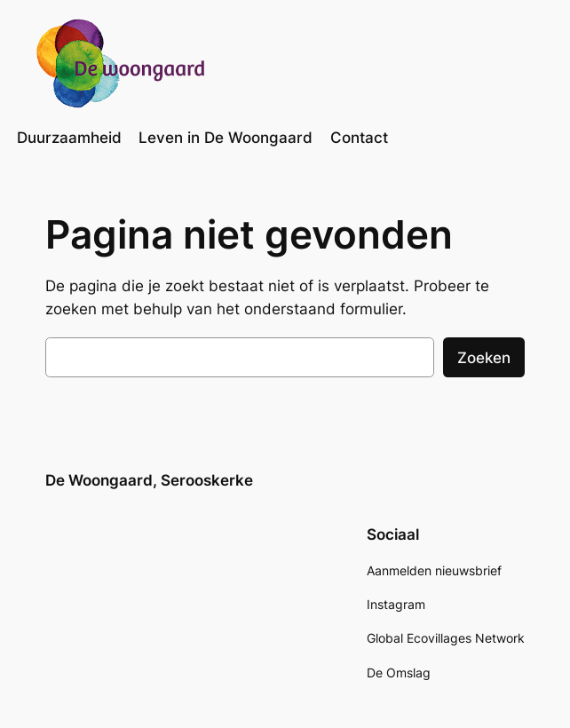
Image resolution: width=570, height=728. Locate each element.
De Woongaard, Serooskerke (149, 480)
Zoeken (484, 358)
